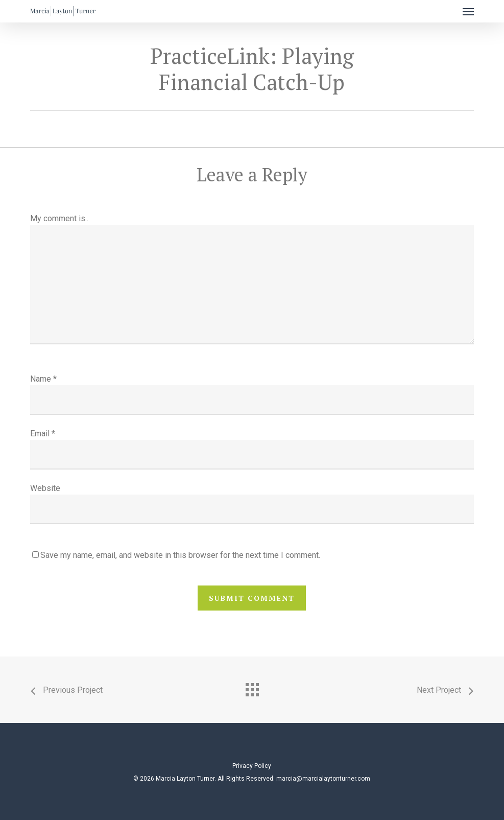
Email (43, 434)
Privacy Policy (252, 766)
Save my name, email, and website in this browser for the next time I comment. (180, 555)
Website (45, 488)
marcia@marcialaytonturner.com (323, 779)
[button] (468, 11)
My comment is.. (59, 218)
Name (43, 379)
